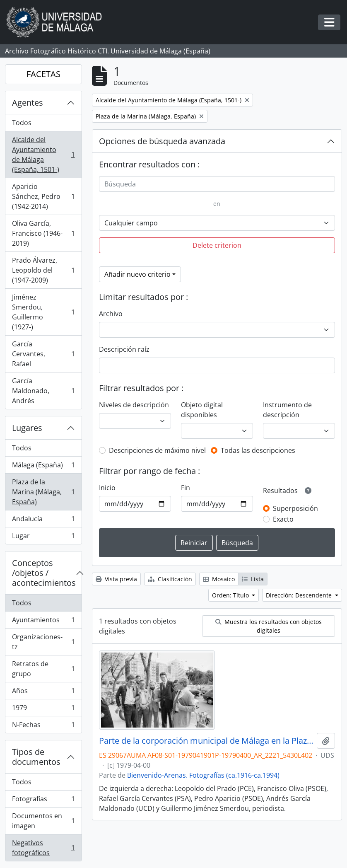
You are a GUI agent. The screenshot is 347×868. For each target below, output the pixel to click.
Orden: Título (231, 595)
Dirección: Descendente (300, 595)
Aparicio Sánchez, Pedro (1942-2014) (43, 196)
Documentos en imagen (43, 821)
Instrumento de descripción (287, 410)
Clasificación (170, 579)
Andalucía (43, 521)
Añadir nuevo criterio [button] (137, 274)
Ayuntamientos (43, 622)
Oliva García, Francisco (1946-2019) (43, 233)
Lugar (43, 537)
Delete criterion (217, 245)
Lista (253, 579)
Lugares (27, 428)
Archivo (111, 314)
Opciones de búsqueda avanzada (162, 141)
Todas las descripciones (258, 450)
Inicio (107, 488)
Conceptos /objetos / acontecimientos (44, 573)
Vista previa (116, 579)
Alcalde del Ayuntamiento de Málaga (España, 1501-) (43, 155)
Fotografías (43, 801)
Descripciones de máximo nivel (157, 450)
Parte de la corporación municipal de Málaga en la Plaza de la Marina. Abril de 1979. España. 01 (206, 741)
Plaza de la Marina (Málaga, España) (43, 492)
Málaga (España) (43, 467)
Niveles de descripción (134, 405)
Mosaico (219, 579)
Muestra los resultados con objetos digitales (269, 626)
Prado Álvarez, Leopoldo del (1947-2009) (43, 270)
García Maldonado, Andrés (43, 391)
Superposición (295, 508)
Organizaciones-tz (43, 642)
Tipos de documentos (36, 757)
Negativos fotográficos (43, 848)
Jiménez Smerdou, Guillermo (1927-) (43, 312)
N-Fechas (43, 726)
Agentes (28, 103)
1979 (43, 710)
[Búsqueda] (217, 184)
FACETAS (43, 74)
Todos (22, 123)
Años (43, 693)
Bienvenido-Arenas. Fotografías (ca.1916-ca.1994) (203, 775)
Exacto (283, 519)
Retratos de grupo (43, 669)
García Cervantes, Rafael (43, 354)
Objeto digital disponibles (202, 410)
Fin (186, 488)
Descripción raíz (124, 349)
